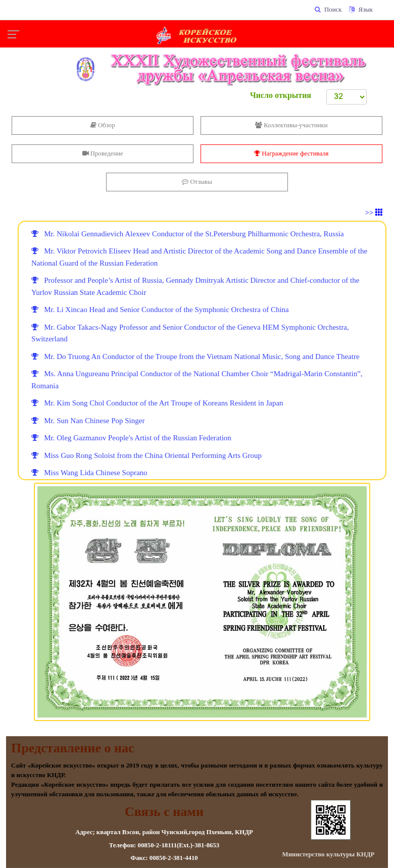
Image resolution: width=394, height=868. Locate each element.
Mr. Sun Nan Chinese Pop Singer (88, 421)
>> (374, 213)
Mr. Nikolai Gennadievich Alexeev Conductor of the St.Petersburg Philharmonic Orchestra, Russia (188, 234)
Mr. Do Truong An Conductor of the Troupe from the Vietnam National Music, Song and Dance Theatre (195, 356)
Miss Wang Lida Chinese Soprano (89, 473)
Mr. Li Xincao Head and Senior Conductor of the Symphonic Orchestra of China (160, 310)
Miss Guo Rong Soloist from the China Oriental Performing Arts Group (146, 455)
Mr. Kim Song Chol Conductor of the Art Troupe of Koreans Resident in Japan (157, 403)
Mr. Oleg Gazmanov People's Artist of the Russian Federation (131, 438)
